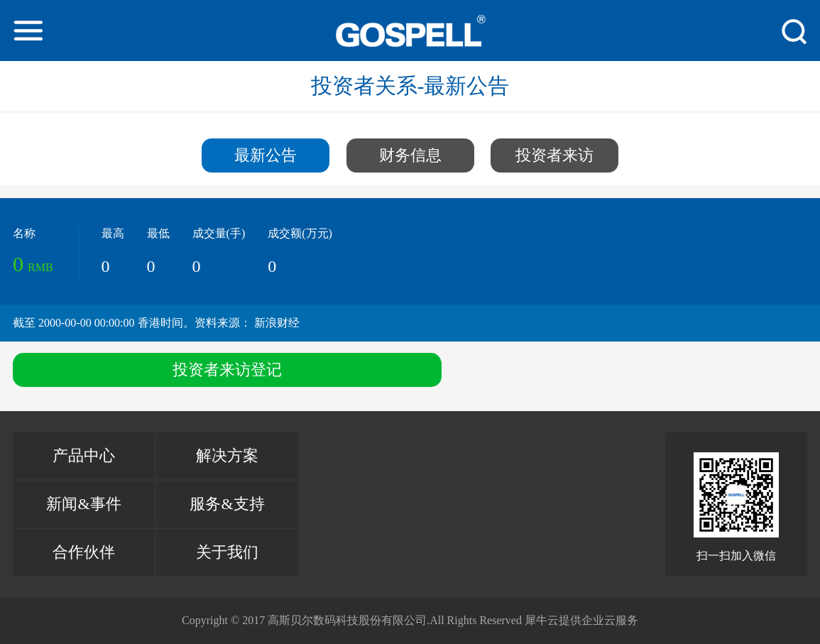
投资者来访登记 (227, 370)
